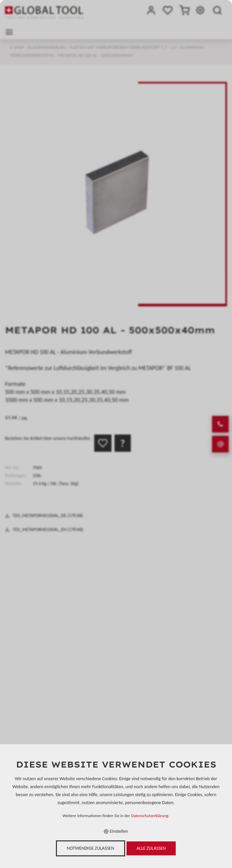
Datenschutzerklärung (150, 816)
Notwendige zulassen (91, 848)
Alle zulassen (151, 848)
